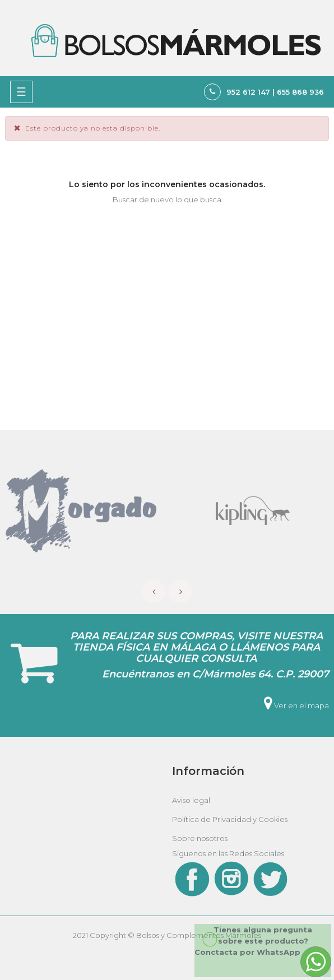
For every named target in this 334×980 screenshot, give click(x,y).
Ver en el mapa (296, 705)
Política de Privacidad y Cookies (230, 819)
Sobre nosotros (200, 838)
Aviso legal (191, 800)
